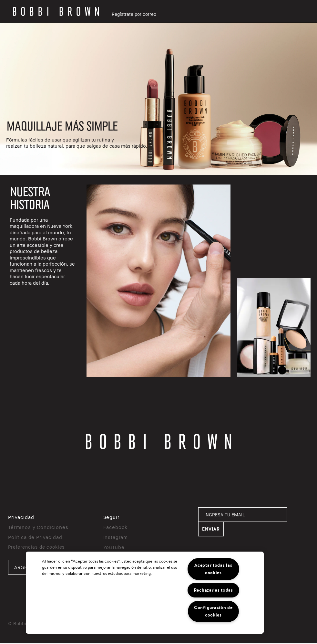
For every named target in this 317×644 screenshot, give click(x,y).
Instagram (116, 537)
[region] (145, 593)
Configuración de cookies (213, 611)
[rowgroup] (158, 99)
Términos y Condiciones (38, 527)
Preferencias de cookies (36, 547)
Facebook (116, 527)
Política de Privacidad (35, 537)
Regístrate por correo (134, 14)
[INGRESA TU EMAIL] (243, 515)
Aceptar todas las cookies (213, 569)
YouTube (114, 547)
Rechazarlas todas (213, 590)
